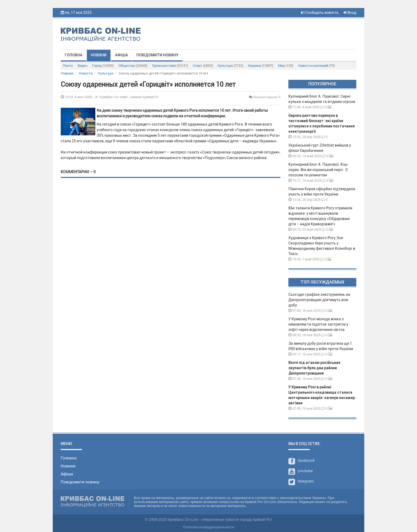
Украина (261, 66)
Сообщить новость (320, 13)
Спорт (203, 66)
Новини (99, 55)
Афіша (121, 55)
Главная (67, 73)
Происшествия (170, 66)
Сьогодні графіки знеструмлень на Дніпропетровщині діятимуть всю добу (319, 300)
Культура (230, 66)
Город (103, 66)
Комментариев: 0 (265, 97)
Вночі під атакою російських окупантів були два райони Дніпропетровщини (314, 368)
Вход (350, 13)
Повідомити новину (157, 55)
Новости (86, 73)
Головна (73, 55)
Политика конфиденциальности (209, 527)
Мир (286, 66)
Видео (82, 66)
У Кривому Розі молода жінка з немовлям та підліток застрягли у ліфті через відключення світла (318, 324)
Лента (68, 66)
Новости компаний (316, 66)
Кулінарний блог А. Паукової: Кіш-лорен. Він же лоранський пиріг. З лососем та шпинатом (318, 170)
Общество (133, 66)
